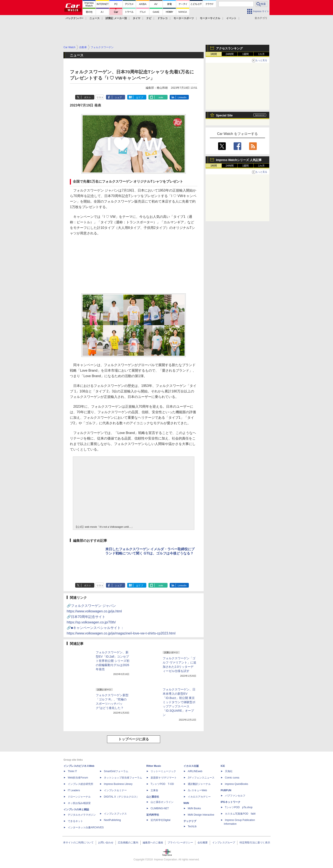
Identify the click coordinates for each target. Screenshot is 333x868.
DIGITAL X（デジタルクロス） (121, 797)
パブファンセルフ (235, 796)
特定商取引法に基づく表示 (255, 843)
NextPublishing (112, 820)
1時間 (214, 54)
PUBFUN (226, 790)
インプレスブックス (115, 814)
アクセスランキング (229, 48)
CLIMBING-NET (160, 808)
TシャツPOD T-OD (162, 784)
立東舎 (154, 790)
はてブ (140, 97)
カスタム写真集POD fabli (240, 814)
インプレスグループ (224, 843)
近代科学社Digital (160, 820)
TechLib (192, 826)
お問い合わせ (106, 843)
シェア (118, 97)
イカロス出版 (191, 766)
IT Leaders (74, 790)
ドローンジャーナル (79, 797)
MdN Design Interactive (201, 815)
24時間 (229, 54)
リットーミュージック (163, 771)
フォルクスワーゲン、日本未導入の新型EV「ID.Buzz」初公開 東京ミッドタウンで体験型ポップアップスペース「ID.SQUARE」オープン (179, 702)
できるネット (75, 821)
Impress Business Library (118, 784)
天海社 (229, 771)
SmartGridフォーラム (116, 771)
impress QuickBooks (236, 784)
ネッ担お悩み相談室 (79, 803)
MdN (186, 803)
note (161, 97)
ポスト (88, 97)
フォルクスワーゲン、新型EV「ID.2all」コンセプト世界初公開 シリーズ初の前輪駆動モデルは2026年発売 (113, 661)
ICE (223, 766)
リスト (100, 97)
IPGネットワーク (231, 802)
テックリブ (190, 821)
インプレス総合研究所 (80, 784)
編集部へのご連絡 (153, 843)
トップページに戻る (134, 739)
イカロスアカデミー (199, 797)
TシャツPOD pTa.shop (239, 807)
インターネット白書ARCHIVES (86, 827)
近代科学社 (153, 815)
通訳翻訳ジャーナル (199, 784)
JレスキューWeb (197, 790)
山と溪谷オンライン (162, 802)
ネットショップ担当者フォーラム (123, 778)
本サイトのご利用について (78, 843)
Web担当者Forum (78, 778)
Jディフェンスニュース (201, 778)
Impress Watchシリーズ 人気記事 (239, 160)
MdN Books (194, 808)
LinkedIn (182, 97)
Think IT (72, 771)
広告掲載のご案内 (128, 843)
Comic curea (232, 778)
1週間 (246, 54)
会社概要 (203, 843)
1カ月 (262, 54)
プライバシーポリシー (180, 843)
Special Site (224, 115)
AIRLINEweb (195, 771)
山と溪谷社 (153, 797)
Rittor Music (154, 766)
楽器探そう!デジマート (164, 778)
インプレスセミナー (115, 790)
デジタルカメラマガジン (82, 815)
